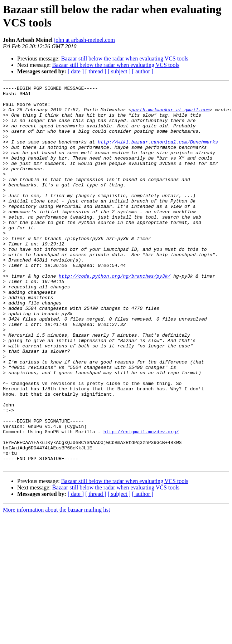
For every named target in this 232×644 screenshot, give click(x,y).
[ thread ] (96, 71)
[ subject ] (119, 71)
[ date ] (76, 71)
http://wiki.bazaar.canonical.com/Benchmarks (158, 153)
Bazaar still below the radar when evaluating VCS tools (125, 58)
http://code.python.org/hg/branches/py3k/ (115, 314)
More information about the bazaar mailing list (56, 586)
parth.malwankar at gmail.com (170, 115)
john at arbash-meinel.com (84, 40)
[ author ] (143, 71)
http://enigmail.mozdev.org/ (141, 501)
